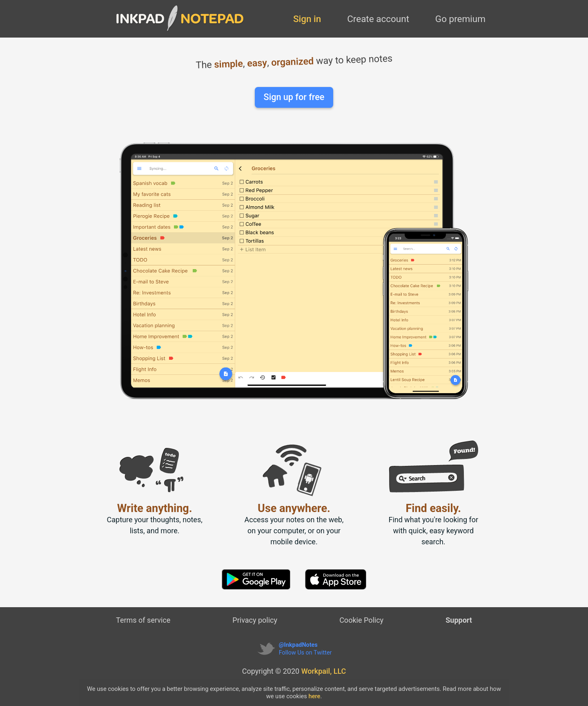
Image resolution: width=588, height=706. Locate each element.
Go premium (460, 19)
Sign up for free (294, 97)
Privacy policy (255, 620)
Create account (378, 19)
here (315, 696)
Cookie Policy (361, 620)
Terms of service (143, 620)
